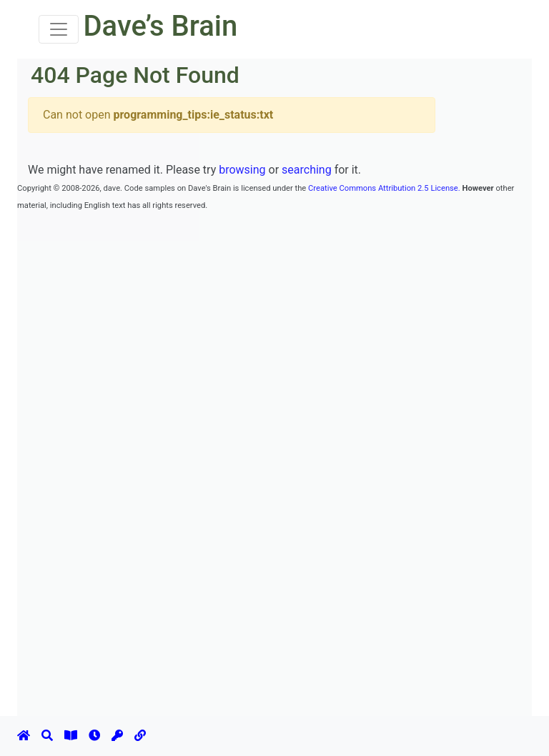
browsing (242, 170)
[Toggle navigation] (59, 29)
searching (307, 170)
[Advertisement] (277, 245)
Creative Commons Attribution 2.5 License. (384, 188)
